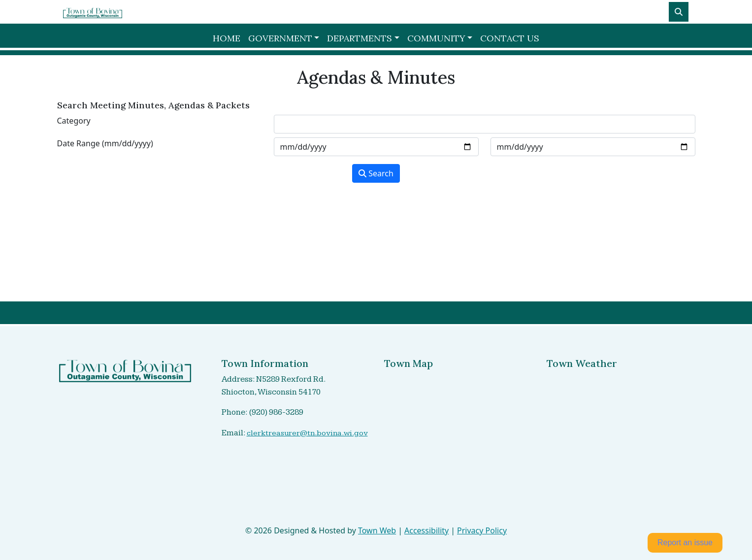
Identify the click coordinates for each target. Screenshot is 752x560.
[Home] (93, 12)
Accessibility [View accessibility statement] (426, 530)
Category (74, 121)
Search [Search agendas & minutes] (376, 173)
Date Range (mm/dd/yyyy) (105, 143)
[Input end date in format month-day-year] (593, 147)
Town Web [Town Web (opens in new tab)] (377, 530)
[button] (284, 38)
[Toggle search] (679, 12)
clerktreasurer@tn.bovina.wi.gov (307, 433)
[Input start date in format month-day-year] (376, 147)
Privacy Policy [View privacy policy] (482, 530)
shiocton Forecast (598, 492)
